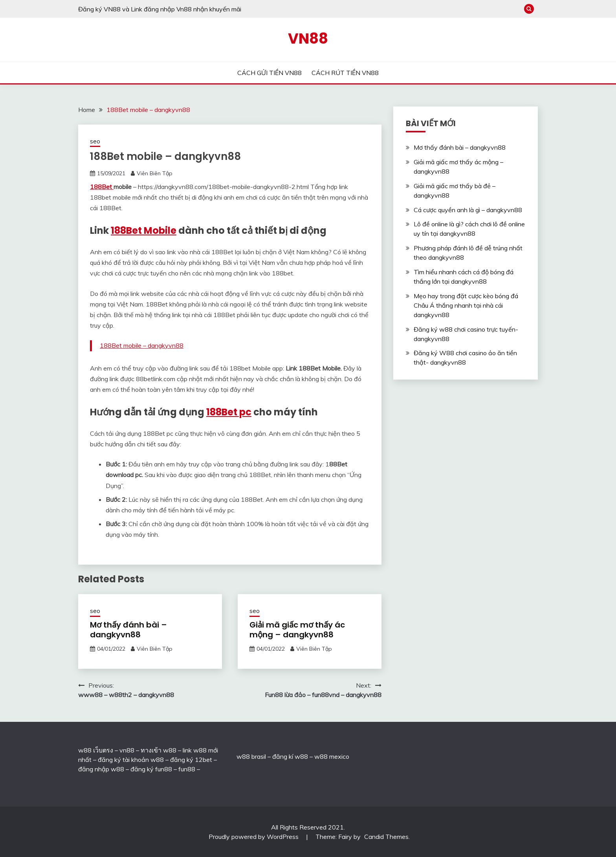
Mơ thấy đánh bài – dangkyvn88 (128, 630)
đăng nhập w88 (101, 769)
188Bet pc (229, 412)
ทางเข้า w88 (159, 750)
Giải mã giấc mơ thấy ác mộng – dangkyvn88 (297, 630)
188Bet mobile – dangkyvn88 (142, 345)
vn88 (127, 750)
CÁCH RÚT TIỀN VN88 (345, 73)
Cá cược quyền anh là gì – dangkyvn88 (468, 210)
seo (95, 141)
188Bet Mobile (144, 230)
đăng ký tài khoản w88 (131, 760)
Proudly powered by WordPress (254, 837)
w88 (243, 756)
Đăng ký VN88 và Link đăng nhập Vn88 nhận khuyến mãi (160, 9)
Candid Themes (386, 837)
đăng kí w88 (290, 756)
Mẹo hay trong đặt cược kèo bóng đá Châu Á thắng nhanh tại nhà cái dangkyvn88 (466, 305)
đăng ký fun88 (151, 769)
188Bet (102, 187)
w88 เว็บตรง (96, 750)
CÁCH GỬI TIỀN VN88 (269, 73)
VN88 (308, 39)
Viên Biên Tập (155, 173)
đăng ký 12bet (191, 760)
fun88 (187, 769)
